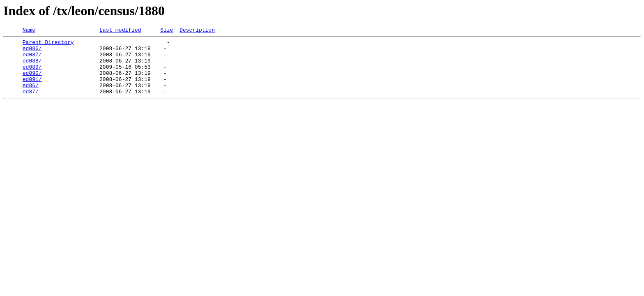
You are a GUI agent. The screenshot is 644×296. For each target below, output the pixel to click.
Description (197, 31)
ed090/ (32, 81)
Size (167, 31)
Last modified (120, 31)
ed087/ (32, 59)
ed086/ (32, 52)
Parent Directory (48, 44)
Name (29, 31)
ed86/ (31, 96)
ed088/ (32, 67)
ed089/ (32, 74)
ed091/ (32, 89)
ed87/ (31, 104)
